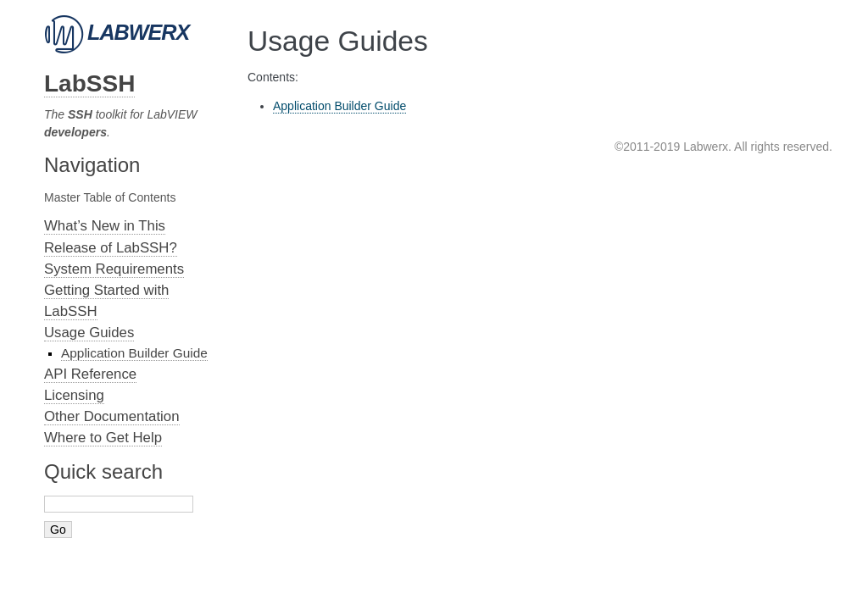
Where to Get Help (103, 438)
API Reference (90, 374)
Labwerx (117, 32)
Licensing (74, 395)
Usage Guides (89, 333)
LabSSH (89, 83)
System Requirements (114, 269)
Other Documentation (112, 416)
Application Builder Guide (134, 353)
